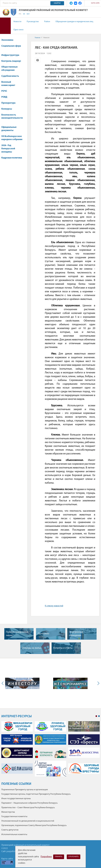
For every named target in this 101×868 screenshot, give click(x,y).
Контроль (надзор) (11, 61)
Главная (38, 38)
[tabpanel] (50, 750)
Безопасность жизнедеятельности (12, 118)
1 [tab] (96, 716)
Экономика (9, 40)
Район (47, 22)
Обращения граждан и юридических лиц (74, 22)
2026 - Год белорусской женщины (8, 149)
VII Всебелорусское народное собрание (12, 138)
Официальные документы (9, 129)
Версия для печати (38, 60)
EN (24, 14)
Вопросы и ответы (63, 648)
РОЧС (6, 91)
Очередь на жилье (32, 648)
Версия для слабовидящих (5, 26)
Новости (17, 22)
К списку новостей (54, 606)
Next (98, 683)
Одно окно (18, 30)
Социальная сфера (11, 47)
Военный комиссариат (8, 84)
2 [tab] (99, 716)
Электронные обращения (76, 634)
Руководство (33, 22)
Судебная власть (10, 76)
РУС (20, 14)
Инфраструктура (12, 55)
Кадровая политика (12, 159)
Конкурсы (8, 109)
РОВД (4, 97)
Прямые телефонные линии (17, 634)
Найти (57, 3)
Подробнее (46, 857)
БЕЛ (28, 14)
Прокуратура (8, 103)
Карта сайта (95, 3)
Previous (3, 683)
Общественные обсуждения (9, 69)
